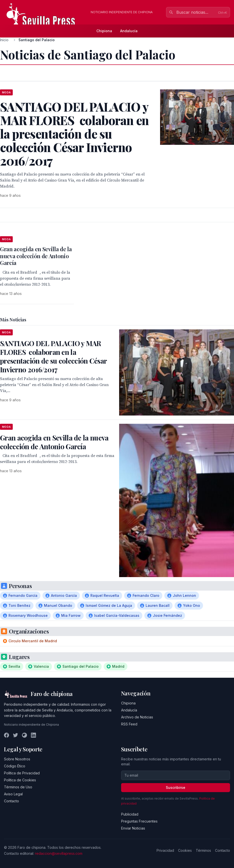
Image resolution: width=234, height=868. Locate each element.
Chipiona (104, 31)
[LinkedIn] (33, 735)
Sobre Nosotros (17, 759)
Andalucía (129, 31)
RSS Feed (129, 724)
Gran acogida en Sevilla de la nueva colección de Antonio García (36, 256)
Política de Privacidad (22, 773)
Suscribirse (176, 787)
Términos (203, 850)
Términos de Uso (18, 787)
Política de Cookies (20, 780)
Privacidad (165, 850)
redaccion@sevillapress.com (59, 853)
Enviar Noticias (133, 828)
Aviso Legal (13, 794)
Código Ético (15, 766)
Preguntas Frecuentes (139, 821)
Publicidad (130, 814)
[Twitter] (15, 735)
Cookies (185, 850)
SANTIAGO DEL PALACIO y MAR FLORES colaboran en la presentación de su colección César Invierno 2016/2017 (53, 356)
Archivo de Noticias (137, 717)
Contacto (11, 801)
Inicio (4, 40)
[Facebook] (6, 735)
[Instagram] (24, 735)
